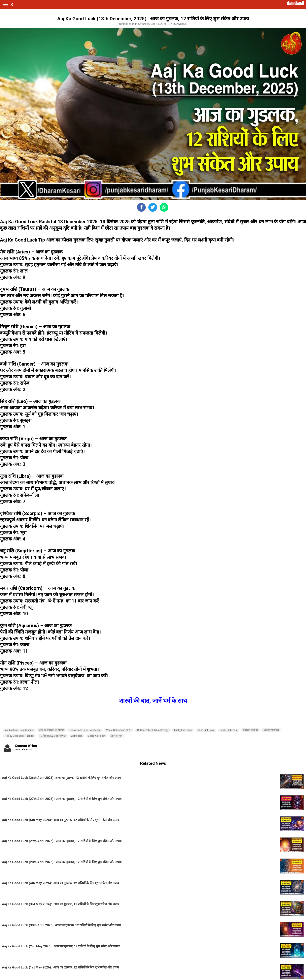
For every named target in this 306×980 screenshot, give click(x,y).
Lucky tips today (183, 730)
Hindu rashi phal (229, 730)
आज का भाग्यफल (271, 730)
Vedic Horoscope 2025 (119, 730)
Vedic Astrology (97, 736)
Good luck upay (206, 730)
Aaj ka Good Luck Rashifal (19, 730)
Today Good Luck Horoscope (85, 730)
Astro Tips (77, 736)
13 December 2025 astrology (153, 730)
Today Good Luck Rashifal (19, 736)
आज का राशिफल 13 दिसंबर (51, 730)
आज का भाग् (117, 736)
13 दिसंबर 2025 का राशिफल (53, 736)
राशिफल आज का (250, 730)
